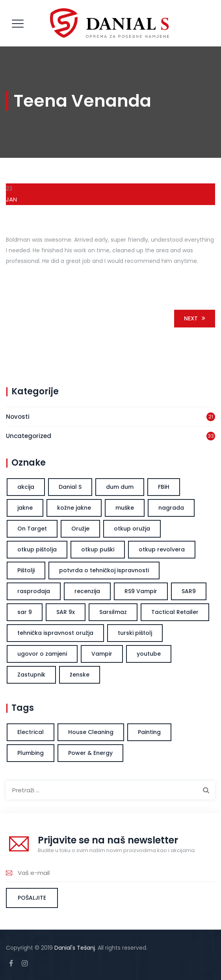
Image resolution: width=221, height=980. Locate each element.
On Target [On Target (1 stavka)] (32, 529)
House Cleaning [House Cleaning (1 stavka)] (91, 732)
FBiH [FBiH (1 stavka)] (164, 487)
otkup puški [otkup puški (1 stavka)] (98, 549)
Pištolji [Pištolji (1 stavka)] (26, 570)
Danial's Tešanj (75, 948)
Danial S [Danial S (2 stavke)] (70, 487)
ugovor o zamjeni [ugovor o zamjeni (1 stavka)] (42, 654)
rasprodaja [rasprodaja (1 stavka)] (34, 591)
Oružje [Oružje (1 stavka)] (80, 529)
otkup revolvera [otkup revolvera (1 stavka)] (162, 549)
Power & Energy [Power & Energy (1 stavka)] (90, 753)
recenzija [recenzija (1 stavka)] (87, 591)
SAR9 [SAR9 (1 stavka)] (189, 591)
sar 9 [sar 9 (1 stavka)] (25, 612)
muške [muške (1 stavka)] (125, 508)
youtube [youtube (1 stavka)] (149, 654)
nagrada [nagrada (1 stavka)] (171, 508)
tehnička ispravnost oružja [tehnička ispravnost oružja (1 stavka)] (55, 633)
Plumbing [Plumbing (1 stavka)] (31, 753)
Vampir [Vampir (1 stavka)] (102, 654)
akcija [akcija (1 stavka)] (26, 487)
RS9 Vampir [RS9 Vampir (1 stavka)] (141, 591)
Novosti (18, 417)
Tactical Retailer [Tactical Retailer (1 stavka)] (175, 612)
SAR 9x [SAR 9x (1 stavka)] (66, 612)
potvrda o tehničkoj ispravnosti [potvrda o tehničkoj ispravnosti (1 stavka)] (104, 570)
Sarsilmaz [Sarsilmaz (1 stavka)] (113, 612)
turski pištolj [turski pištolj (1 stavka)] (135, 633)
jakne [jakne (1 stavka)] (25, 508)
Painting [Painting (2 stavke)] (149, 732)
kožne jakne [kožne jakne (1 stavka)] (74, 508)
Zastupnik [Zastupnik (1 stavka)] (31, 675)
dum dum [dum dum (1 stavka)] (120, 487)
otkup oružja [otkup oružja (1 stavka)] (132, 529)
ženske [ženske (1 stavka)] (80, 675)
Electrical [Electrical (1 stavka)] (31, 732)
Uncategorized (29, 436)
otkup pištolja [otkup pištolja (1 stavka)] (37, 549)
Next (196, 319)
